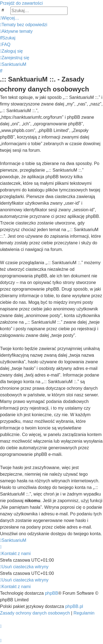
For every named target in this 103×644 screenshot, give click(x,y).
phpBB (52, 593)
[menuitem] (24, 25)
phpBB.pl (74, 606)
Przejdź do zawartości (21, 3)
